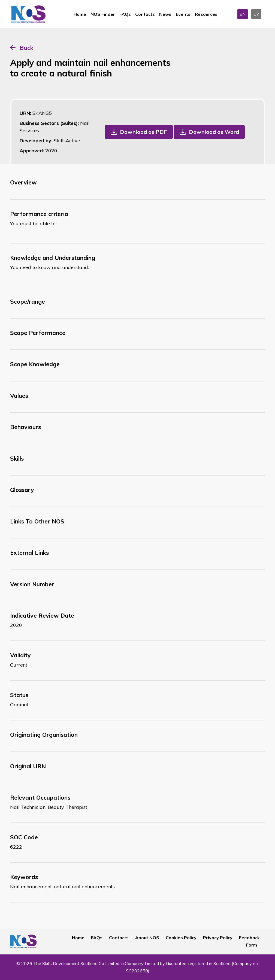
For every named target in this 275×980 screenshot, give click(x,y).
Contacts (145, 14)
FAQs (125, 14)
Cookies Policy (181, 938)
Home (80, 14)
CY (256, 14)
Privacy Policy (218, 938)
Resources (206, 14)
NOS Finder (103, 14)
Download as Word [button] (214, 132)
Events (183, 14)
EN (243, 14)
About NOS (147, 938)
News (165, 14)
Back (26, 48)
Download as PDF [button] (143, 132)
